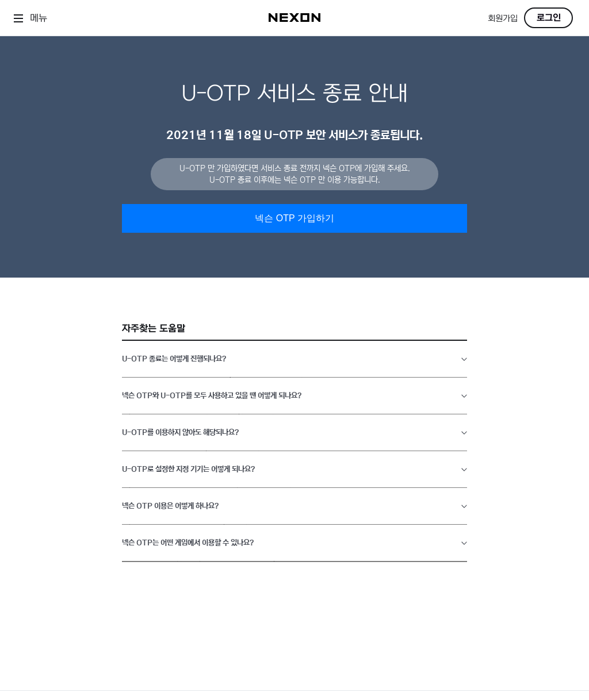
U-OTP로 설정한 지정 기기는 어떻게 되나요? (188, 469)
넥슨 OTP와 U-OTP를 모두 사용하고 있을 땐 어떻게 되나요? (212, 396)
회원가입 (503, 19)
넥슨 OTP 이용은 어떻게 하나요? (170, 506)
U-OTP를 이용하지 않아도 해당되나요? (180, 432)
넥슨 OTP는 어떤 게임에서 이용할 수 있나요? (188, 543)
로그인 (549, 18)
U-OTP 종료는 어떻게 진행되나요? (174, 359)
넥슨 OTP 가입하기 (294, 218)
